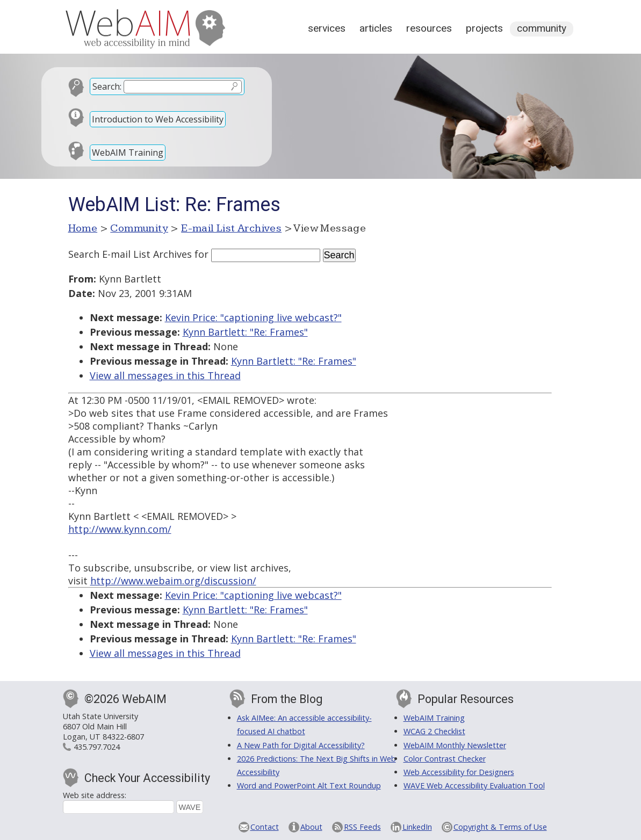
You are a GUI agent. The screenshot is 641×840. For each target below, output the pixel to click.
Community (542, 28)
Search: (107, 86)
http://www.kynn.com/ (120, 529)
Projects (484, 28)
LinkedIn (417, 827)
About (311, 827)
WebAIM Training (128, 153)
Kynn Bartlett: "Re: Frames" (245, 332)
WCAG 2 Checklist (434, 731)
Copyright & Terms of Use (500, 827)
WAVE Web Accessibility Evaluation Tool (474, 785)
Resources (429, 28)
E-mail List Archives (231, 228)
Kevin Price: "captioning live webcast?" (253, 317)
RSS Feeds (362, 827)
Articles (376, 28)
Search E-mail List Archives (130, 254)
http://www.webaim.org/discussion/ (173, 581)
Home (83, 228)
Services (327, 28)
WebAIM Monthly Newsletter (455, 745)
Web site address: (95, 795)
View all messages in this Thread (165, 375)
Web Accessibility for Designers (459, 772)
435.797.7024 (97, 747)
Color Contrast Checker (445, 759)
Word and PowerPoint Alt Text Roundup (309, 785)
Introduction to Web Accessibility (158, 119)
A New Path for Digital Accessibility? (301, 745)
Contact (265, 827)
